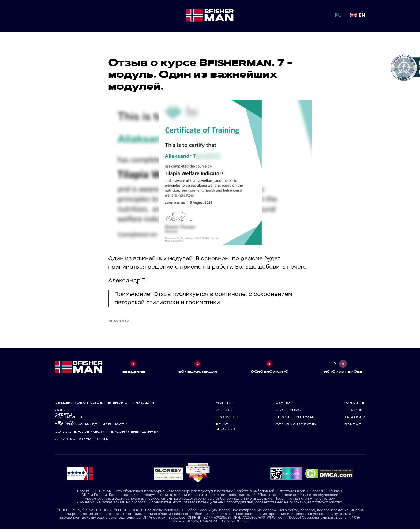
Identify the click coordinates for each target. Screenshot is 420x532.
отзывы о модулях (296, 427)
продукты (227, 420)
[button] (168, 476)
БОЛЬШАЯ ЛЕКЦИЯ (198, 374)
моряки (224, 405)
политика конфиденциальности (91, 427)
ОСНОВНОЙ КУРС (269, 374)
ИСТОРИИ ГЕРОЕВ (343, 374)
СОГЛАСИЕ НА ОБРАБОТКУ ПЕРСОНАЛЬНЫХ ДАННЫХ (107, 434)
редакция (355, 412)
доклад (353, 427)
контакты (355, 405)
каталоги (355, 420)
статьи (283, 405)
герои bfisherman (295, 420)
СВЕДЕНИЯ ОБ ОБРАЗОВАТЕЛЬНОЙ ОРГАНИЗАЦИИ (104, 405)
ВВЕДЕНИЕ (134, 374)
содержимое (290, 412)
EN (362, 15)
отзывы (224, 412)
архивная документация (82, 441)
